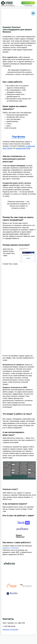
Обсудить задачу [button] (28, 3)
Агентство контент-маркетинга (8, 6)
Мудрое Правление (20, 536)
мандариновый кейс (23, 148)
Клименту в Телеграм (10, 548)
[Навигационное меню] (33, 13)
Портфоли (18, 137)
